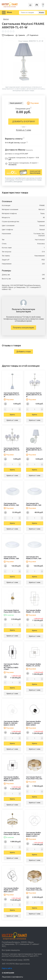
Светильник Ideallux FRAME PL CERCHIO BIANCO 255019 (11, 723)
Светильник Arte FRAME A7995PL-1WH (11, 558)
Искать (42, 13)
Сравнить (22, 35)
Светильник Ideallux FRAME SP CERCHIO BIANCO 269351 (33, 834)
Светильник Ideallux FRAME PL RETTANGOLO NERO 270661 (11, 667)
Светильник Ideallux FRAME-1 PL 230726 (33, 611)
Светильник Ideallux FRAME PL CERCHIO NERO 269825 (33, 723)
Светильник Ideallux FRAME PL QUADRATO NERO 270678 (12, 779)
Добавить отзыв (23, 352)
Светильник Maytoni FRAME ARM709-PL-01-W (12, 395)
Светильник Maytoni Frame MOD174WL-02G (12, 611)
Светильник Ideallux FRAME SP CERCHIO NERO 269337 (11, 890)
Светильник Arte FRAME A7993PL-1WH (11, 504)
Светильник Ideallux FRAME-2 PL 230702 (33, 665)
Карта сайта (7, 968)
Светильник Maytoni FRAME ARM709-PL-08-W (12, 450)
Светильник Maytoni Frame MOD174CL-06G (34, 778)
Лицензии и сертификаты (12, 977)
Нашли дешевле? (16, 103)
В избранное (9, 35)
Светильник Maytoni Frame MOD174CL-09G (34, 889)
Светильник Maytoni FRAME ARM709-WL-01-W (34, 450)
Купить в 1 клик (24, 130)
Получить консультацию (23, 328)
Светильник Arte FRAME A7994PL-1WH (34, 504)
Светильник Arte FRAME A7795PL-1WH (34, 558)
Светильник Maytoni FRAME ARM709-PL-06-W (34, 395)
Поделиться (34, 35)
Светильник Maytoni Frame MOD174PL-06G (12, 833)
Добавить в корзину (24, 122)
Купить (12, 415)
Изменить (29, 150)
